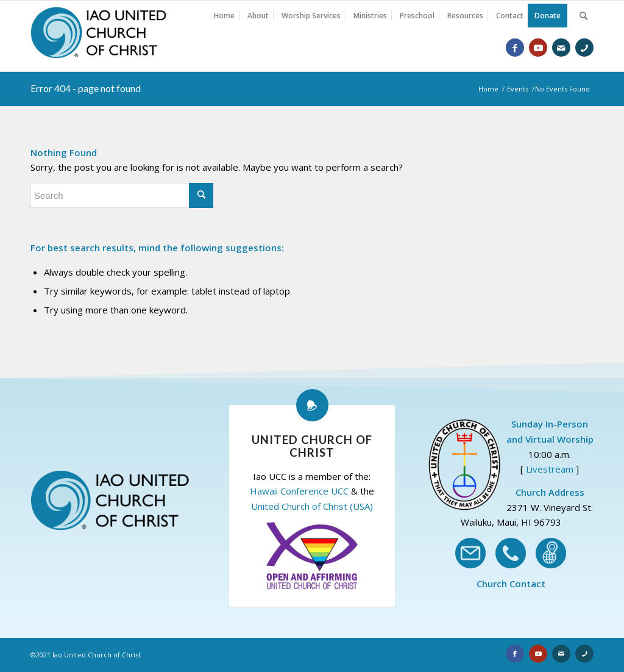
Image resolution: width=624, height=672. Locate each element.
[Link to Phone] (584, 48)
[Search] (583, 16)
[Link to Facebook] (515, 48)
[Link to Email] (561, 48)
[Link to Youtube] (538, 48)
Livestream (550, 469)
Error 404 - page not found (86, 88)
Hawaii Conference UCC (299, 491)
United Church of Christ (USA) (312, 506)
